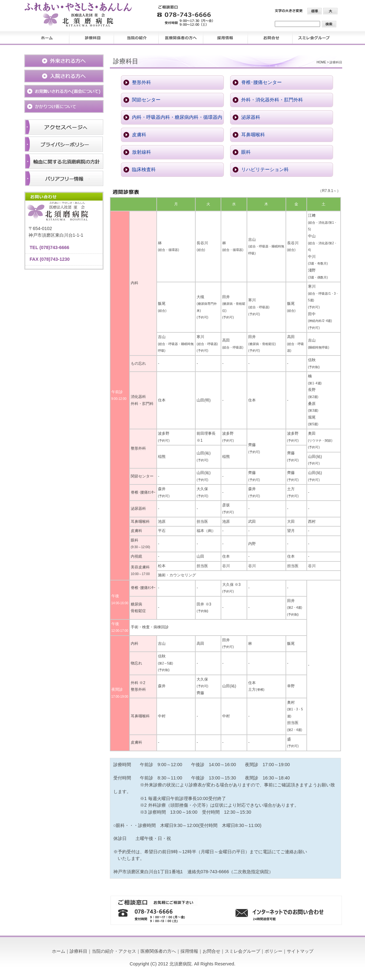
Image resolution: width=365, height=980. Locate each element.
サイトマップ (300, 951)
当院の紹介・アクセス (114, 951)
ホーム (59, 951)
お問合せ (211, 951)
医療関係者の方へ (158, 951)
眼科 (246, 152)
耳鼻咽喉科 (253, 135)
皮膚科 (139, 135)
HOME (321, 62)
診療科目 (79, 951)
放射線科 (142, 152)
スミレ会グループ (242, 951)
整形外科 (142, 82)
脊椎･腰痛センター (261, 82)
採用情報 (189, 951)
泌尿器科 (251, 117)
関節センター (146, 100)
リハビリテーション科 (265, 170)
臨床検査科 (144, 170)
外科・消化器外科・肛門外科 (272, 100)
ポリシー (274, 951)
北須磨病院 (180, 964)
